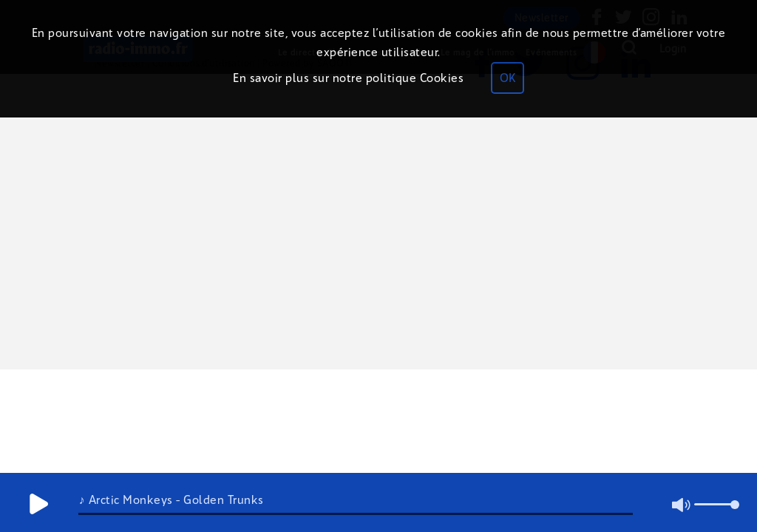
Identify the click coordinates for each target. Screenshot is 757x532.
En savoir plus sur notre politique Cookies (348, 78)
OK (508, 78)
